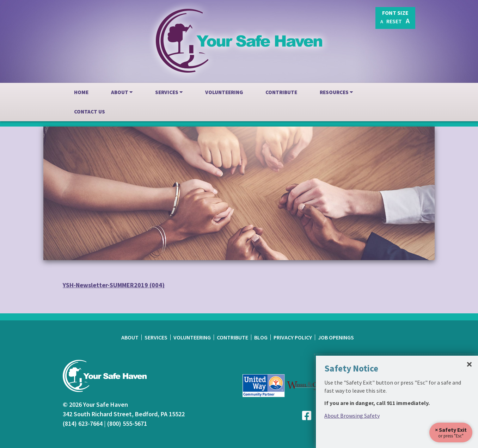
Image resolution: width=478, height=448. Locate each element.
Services (169, 92)
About (122, 92)
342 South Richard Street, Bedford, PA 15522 (124, 414)
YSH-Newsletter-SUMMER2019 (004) (114, 285)
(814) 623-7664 (83, 424)
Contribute (281, 92)
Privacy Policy (293, 337)
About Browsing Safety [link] (352, 416)
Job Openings (336, 337)
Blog (261, 337)
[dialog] (397, 402)
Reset (394, 21)
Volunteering (224, 92)
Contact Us (90, 112)
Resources (336, 92)
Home (81, 92)
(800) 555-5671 (127, 424)
